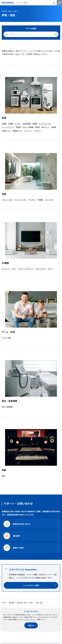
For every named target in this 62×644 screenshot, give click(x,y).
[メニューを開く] (59, 3)
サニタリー (32, 200)
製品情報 (11, 603)
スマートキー (49, 200)
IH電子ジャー (6, 131)
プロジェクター (40, 269)
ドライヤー (37, 131)
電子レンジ (45, 127)
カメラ (50, 269)
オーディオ (6, 269)
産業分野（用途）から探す (25, 603)
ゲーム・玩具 (6, 338)
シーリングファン (8, 127)
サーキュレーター (45, 124)
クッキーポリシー (30, 619)
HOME (4, 603)
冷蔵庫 (4, 124)
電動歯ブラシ (18, 131)
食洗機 (54, 127)
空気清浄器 (27, 124)
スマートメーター (21, 200)
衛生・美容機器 (7, 407)
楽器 (3, 476)
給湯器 (40, 200)
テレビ (14, 269)
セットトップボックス (25, 269)
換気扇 (37, 127)
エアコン (18, 124)
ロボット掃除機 (28, 127)
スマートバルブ (7, 200)
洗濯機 (11, 124)
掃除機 (18, 127)
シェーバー (28, 131)
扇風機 (35, 124)
